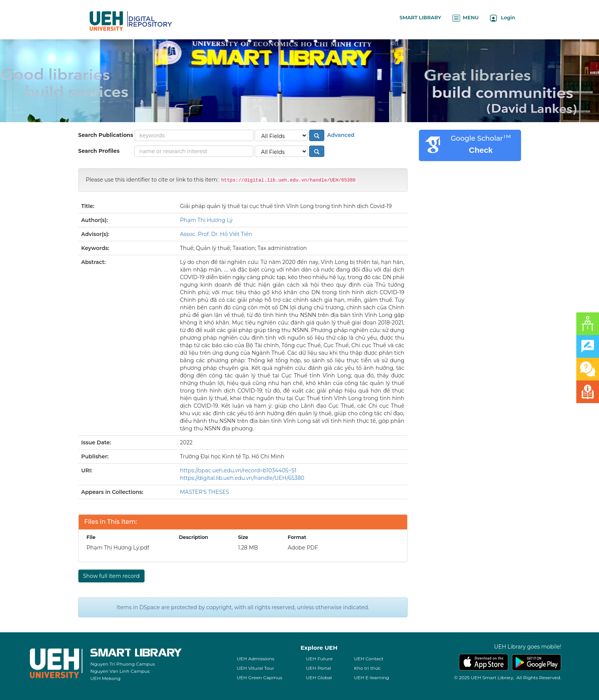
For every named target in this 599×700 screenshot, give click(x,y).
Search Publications (106, 135)
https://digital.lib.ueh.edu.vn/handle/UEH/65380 (242, 478)
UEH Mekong (106, 678)
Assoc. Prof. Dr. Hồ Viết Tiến (216, 234)
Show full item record (111, 576)
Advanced (340, 135)
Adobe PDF (303, 548)
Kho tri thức (367, 668)
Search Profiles (99, 151)
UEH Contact (369, 659)
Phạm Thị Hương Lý (206, 220)
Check (481, 150)
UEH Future (319, 659)
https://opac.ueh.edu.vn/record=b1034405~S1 (238, 470)
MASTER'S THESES (205, 492)
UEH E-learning (371, 677)
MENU (466, 18)
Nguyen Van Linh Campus (120, 671)
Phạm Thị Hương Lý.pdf (118, 548)
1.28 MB (248, 548)
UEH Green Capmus (259, 677)
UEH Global (319, 677)
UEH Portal (318, 668)
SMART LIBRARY (420, 17)
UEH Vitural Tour (255, 668)
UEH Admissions (255, 659)
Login (503, 18)
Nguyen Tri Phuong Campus (123, 664)
